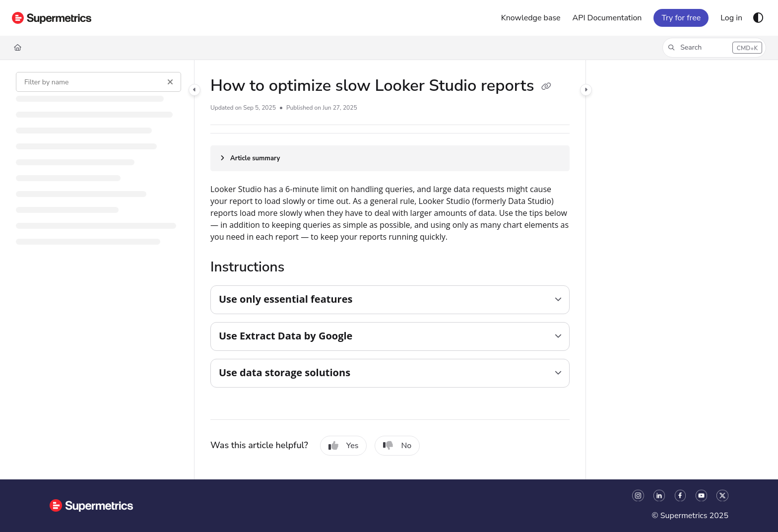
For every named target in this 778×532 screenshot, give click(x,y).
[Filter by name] (98, 82)
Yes (344, 446)
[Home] (18, 48)
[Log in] (731, 18)
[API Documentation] (607, 18)
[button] (714, 48)
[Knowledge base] (531, 18)
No (397, 446)
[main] (390, 270)
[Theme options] (758, 18)
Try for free (681, 18)
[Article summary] (390, 158)
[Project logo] (52, 18)
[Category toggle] (194, 90)
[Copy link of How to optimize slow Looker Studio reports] (546, 87)
